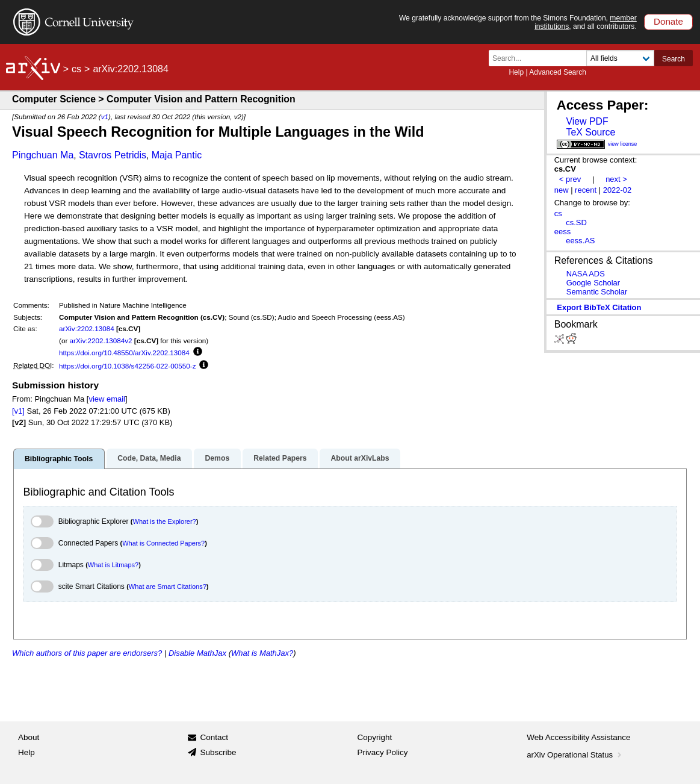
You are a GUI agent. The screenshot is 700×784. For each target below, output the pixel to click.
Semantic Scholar (597, 292)
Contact (214, 737)
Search (674, 59)
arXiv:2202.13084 (87, 328)
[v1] (18, 411)
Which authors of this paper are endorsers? (87, 653)
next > (616, 179)
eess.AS (580, 241)
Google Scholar (593, 283)
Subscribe (218, 752)
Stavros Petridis (113, 155)
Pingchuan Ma (43, 155)
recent (586, 190)
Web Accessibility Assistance (578, 737)
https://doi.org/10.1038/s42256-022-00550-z (127, 366)
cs (76, 69)
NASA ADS (586, 274)
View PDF (587, 121)
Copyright (375, 737)
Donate (668, 21)
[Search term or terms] (541, 58)
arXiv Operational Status (575, 755)
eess (562, 232)
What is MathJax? (262, 653)
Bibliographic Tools (59, 459)
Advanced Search (558, 72)
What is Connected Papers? (163, 543)
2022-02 (618, 190)
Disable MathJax (197, 653)
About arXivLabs (360, 458)
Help (516, 72)
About (29, 737)
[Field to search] (620, 58)
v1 (105, 117)
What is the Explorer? (165, 521)
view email (107, 399)
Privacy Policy (383, 752)
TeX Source (590, 132)
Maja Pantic (177, 155)
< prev (570, 179)
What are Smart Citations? (168, 586)
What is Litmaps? (113, 565)
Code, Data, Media (149, 458)
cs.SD (576, 222)
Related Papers (280, 458)
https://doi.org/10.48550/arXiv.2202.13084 (124, 353)
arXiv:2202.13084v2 (101, 341)
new (562, 190)
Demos (217, 458)
